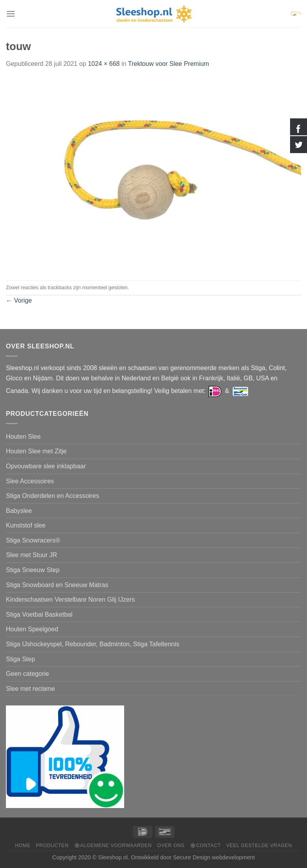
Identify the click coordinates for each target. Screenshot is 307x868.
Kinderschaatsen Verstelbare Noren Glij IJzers (70, 600)
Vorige (19, 300)
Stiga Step (20, 659)
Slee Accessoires (30, 481)
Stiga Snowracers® (33, 540)
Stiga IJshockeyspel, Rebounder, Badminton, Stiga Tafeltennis (93, 644)
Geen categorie (27, 674)
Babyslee (19, 511)
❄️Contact (205, 846)
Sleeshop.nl (113, 857)
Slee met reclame (31, 689)
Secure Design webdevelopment (214, 857)
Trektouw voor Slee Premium (169, 64)
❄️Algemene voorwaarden (113, 846)
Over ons (171, 846)
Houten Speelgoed (32, 629)
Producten (52, 846)
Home (23, 846)
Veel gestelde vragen (259, 846)
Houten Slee (23, 437)
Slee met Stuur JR (32, 555)
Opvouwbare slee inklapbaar (46, 466)
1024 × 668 (104, 64)
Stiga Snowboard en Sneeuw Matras (57, 585)
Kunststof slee (26, 525)
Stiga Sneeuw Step (33, 570)
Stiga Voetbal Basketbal (39, 615)
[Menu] (11, 14)
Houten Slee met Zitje (36, 451)
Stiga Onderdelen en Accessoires (53, 496)
